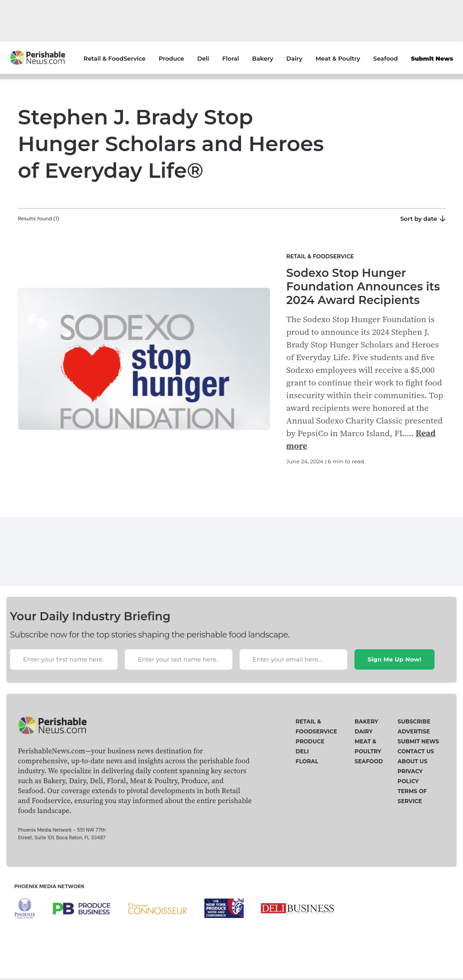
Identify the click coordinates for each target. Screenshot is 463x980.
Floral (231, 58)
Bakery (263, 58)
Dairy (294, 58)
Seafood (386, 58)
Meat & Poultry (338, 58)
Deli (203, 58)
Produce (171, 58)
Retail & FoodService (115, 58)
